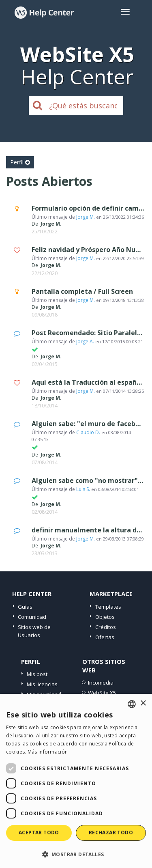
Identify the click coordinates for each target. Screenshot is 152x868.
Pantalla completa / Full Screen (82, 291)
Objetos (105, 617)
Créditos (106, 627)
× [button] (143, 703)
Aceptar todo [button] (39, 832)
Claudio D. (88, 432)
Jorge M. (86, 217)
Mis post (37, 674)
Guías (25, 607)
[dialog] (76, 781)
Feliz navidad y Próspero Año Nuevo (89, 250)
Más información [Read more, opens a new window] (48, 752)
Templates (108, 607)
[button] (76, 854)
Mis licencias (42, 684)
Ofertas (105, 637)
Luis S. (83, 489)
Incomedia (101, 683)
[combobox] (132, 704)
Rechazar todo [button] (111, 832)
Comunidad (32, 617)
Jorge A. (85, 341)
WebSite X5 (102, 693)
